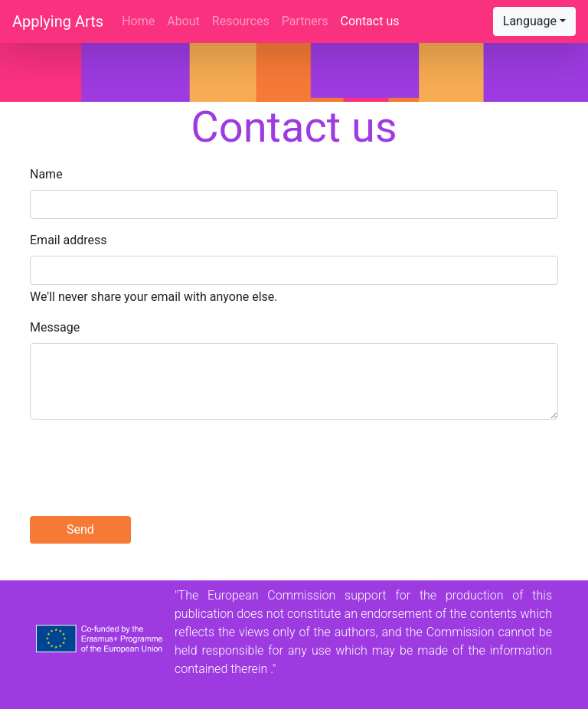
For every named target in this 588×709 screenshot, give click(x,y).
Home (141, 20)
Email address (69, 240)
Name (46, 174)
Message (55, 327)
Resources (241, 21)
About (183, 21)
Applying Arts (58, 21)
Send (80, 529)
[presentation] (146, 462)
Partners (305, 21)
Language (530, 21)
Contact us (370, 21)
